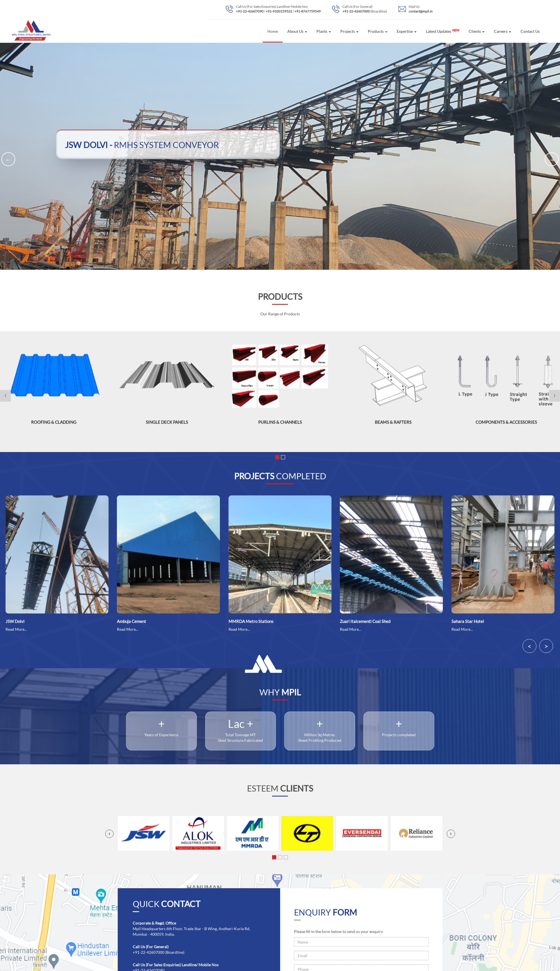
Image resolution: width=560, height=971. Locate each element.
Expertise (407, 31)
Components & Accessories (506, 424)
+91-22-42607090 (250, 11)
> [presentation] (546, 648)
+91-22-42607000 (356, 11)
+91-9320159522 (279, 11)
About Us (297, 31)
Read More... (16, 631)
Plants (324, 31)
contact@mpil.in (421, 11)
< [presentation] (530, 648)
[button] (277, 459)
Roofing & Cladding (54, 424)
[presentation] (5, 398)
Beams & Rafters (393, 424)
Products (378, 31)
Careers (503, 31)
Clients (477, 31)
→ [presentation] (552, 159)
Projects (349, 31)
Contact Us (530, 31)
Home (273, 31)
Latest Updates (443, 31)
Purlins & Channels (280, 424)
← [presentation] (8, 159)
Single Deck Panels (167, 424)
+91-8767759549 (307, 11)
